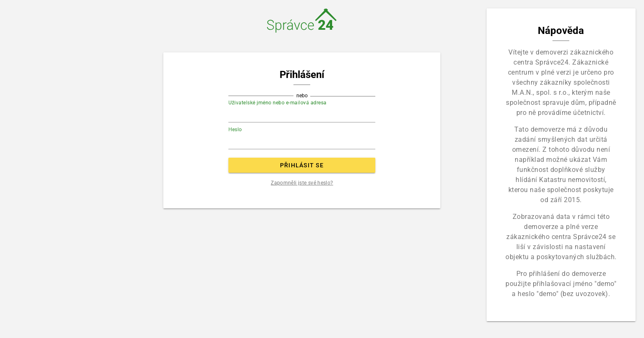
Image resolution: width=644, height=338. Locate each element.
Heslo (235, 130)
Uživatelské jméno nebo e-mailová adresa (277, 103)
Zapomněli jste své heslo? (302, 183)
